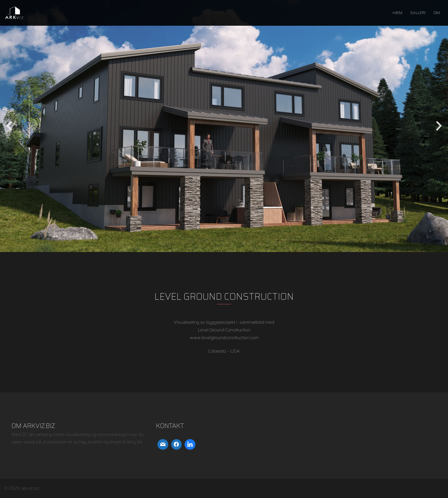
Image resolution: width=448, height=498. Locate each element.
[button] (9, 126)
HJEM (397, 13)
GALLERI (418, 13)
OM (437, 13)
